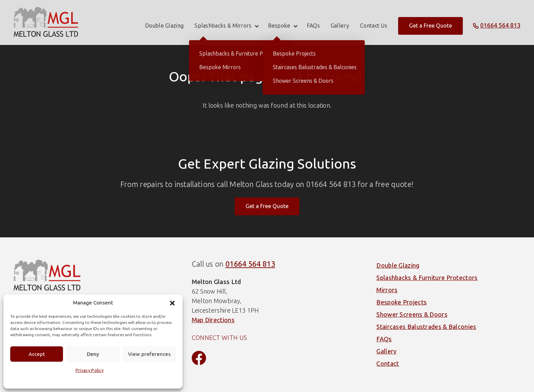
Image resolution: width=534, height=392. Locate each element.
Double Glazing (164, 22)
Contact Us (374, 22)
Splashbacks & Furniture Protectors (427, 278)
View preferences (149, 354)
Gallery (340, 22)
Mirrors (387, 290)
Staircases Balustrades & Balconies (426, 327)
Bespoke (279, 22)
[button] (172, 303)
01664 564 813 (250, 264)
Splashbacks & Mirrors (223, 22)
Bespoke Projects (402, 302)
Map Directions (213, 320)
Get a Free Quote (430, 22)
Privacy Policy (90, 371)
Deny (93, 354)
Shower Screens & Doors (412, 315)
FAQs (313, 22)
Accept (37, 354)
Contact (388, 364)
